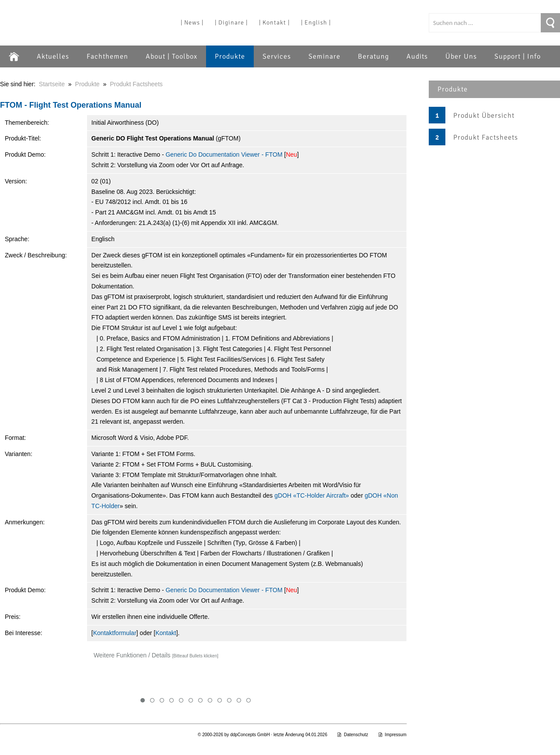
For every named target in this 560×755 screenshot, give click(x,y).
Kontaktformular (115, 633)
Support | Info (518, 56)
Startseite (52, 84)
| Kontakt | (274, 23)
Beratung (373, 56)
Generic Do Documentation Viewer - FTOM (224, 155)
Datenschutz (353, 735)
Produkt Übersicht (484, 116)
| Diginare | (231, 23)
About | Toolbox (171, 56)
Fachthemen (107, 56)
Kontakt (166, 633)
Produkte (230, 56)
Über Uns (461, 56)
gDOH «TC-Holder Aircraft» (311, 495)
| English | (316, 23)
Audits (417, 56)
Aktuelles (53, 56)
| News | (192, 23)
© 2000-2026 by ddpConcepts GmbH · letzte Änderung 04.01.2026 (262, 735)
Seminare (324, 56)
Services (277, 56)
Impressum (392, 735)
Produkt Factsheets (486, 137)
